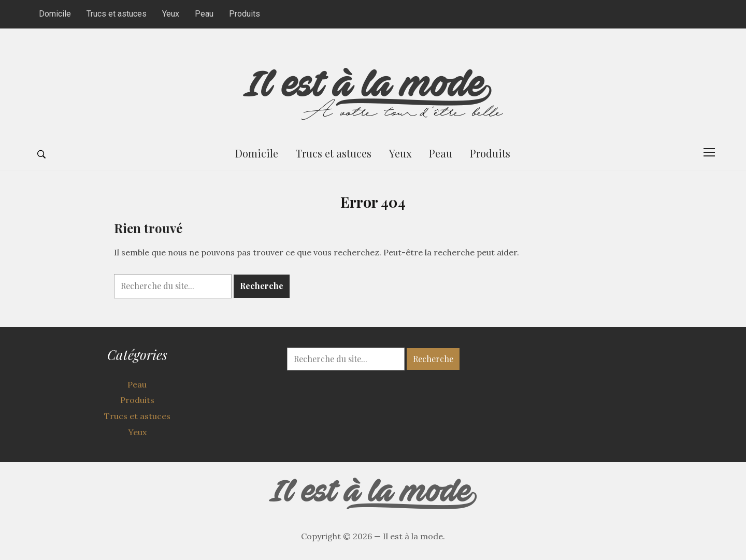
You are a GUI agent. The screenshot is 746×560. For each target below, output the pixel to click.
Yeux (171, 14)
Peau (204, 14)
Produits (245, 14)
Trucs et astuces (117, 14)
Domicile (55, 14)
